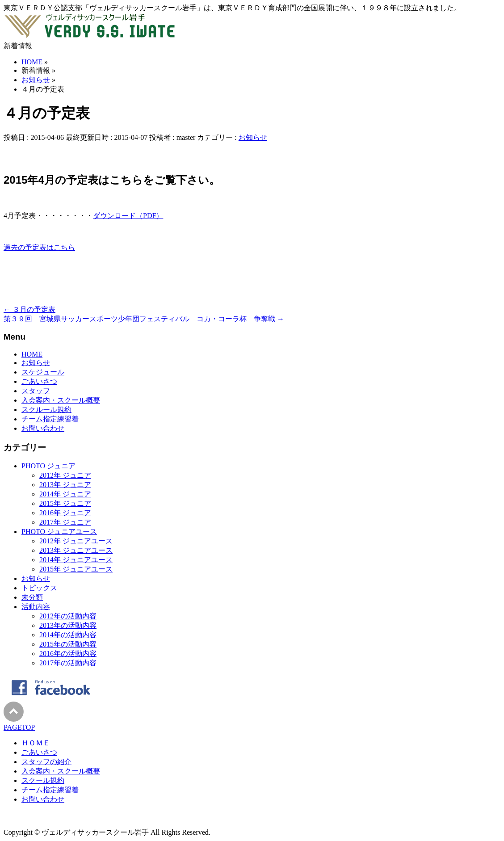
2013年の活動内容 (68, 625)
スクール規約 (43, 780)
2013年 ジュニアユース (76, 550)
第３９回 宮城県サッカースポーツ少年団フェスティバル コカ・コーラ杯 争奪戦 (144, 319)
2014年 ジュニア (65, 494)
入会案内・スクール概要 (61, 400)
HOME (32, 354)
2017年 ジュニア (65, 522)
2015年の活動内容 (68, 644)
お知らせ (253, 137)
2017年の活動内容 (68, 663)
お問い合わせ (43, 428)
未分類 (32, 597)
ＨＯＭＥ (36, 743)
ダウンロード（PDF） (128, 216)
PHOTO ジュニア (48, 466)
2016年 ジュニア (65, 513)
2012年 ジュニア (65, 475)
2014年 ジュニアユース (76, 560)
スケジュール (43, 372)
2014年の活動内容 (68, 635)
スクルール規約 (46, 410)
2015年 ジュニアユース (76, 569)
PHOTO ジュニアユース (59, 532)
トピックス (39, 588)
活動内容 (36, 607)
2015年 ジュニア (65, 503)
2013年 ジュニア (65, 485)
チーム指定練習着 (50, 419)
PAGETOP (19, 727)
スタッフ (36, 391)
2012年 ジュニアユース (76, 541)
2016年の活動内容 (68, 654)
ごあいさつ (39, 381)
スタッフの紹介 (46, 762)
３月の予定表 (29, 309)
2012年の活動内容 (68, 616)
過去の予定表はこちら (39, 247)
